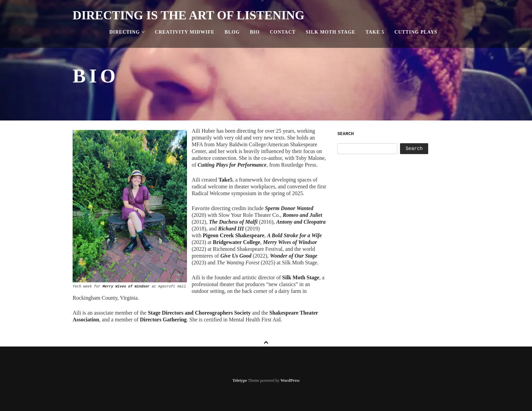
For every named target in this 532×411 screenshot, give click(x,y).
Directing (127, 32)
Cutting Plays (416, 32)
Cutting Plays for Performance (232, 165)
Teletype (240, 380)
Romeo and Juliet (302, 215)
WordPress (290, 380)
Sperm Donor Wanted (289, 208)
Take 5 (375, 32)
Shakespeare (233, 235)
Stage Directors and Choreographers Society (199, 313)
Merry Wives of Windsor (126, 286)
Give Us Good (236, 256)
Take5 (225, 180)
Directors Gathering (163, 320)
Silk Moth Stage (330, 32)
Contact (283, 32)
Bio (255, 32)
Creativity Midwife (185, 32)
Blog (232, 32)
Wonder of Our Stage (294, 256)
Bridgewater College (236, 242)
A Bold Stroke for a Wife (294, 235)
